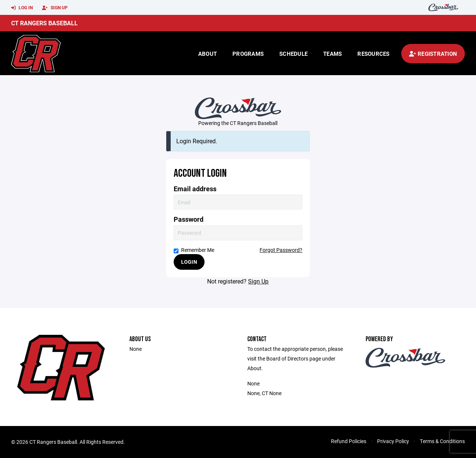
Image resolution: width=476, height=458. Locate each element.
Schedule (293, 54)
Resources (373, 54)
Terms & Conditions (442, 441)
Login (189, 262)
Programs (248, 54)
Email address (195, 189)
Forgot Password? (281, 250)
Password (189, 219)
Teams (332, 54)
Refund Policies (349, 441)
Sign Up (55, 8)
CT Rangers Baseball (44, 23)
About (208, 54)
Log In (22, 8)
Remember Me (194, 250)
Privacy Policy (393, 441)
